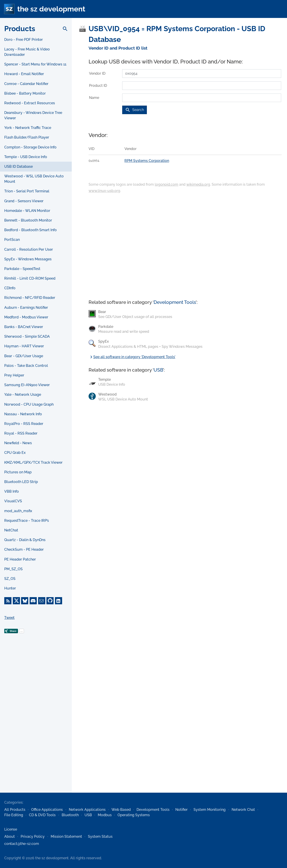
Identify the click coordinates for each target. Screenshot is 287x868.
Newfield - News (18, 443)
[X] (16, 601)
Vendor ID (97, 73)
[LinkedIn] (59, 601)
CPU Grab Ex (15, 453)
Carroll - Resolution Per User (29, 249)
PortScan (12, 240)
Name (94, 98)
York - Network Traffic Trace (28, 128)
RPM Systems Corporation (147, 161)
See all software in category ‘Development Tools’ (132, 357)
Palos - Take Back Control (26, 366)
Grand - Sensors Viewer (24, 201)
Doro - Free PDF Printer (24, 40)
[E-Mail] (42, 601)
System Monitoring (210, 810)
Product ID (98, 86)
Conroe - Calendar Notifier (26, 84)
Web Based (121, 810)
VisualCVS (13, 501)
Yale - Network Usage (23, 395)
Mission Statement (66, 836)
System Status (100, 836)
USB (158, 370)
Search (135, 110)
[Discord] (33, 601)
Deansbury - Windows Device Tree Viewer (33, 115)
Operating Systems (134, 815)
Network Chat (243, 810)
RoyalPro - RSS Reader (24, 424)
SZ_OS (10, 579)
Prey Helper (14, 375)
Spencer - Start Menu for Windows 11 (35, 64)
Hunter (10, 588)
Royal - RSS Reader (21, 433)
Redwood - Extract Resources (30, 103)
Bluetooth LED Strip (21, 482)
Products (20, 29)
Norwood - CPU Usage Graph (29, 404)
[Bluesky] (25, 601)
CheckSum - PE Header (24, 549)
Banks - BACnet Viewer (24, 327)
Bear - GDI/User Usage (24, 356)
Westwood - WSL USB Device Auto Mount (34, 179)
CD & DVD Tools (42, 815)
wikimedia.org (198, 184)
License (11, 829)
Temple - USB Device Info (26, 157)
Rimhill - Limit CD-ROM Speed (30, 278)
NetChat (11, 530)
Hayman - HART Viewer (24, 346)
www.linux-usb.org (104, 191)
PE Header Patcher (20, 559)
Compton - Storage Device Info (30, 147)
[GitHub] (50, 601)
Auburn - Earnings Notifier (26, 308)
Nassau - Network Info (23, 414)
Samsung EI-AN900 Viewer (27, 385)
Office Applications (47, 810)
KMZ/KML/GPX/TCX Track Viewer (33, 462)
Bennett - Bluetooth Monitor (28, 220)
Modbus (105, 815)
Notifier (182, 810)
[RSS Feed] (8, 601)
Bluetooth (70, 815)
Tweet (9, 618)
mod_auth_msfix (18, 511)
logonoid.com (166, 184)
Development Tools (175, 302)
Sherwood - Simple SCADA (27, 336)
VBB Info (12, 491)
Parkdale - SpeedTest (22, 269)
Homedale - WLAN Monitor (27, 211)
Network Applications (87, 810)
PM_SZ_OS (13, 569)
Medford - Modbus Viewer (26, 317)
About (10, 836)
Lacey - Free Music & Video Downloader (27, 52)
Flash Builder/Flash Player (27, 137)
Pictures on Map (18, 472)
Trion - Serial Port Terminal (27, 191)
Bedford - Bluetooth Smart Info (30, 230)
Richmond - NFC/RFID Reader (30, 298)
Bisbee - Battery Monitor (25, 93)
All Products (15, 810)
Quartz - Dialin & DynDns (25, 540)
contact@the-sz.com (22, 844)
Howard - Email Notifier (24, 74)
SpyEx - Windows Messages (28, 259)
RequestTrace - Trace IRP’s (27, 521)
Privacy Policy (33, 836)
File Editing (14, 815)
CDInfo (10, 288)
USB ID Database (18, 166)
